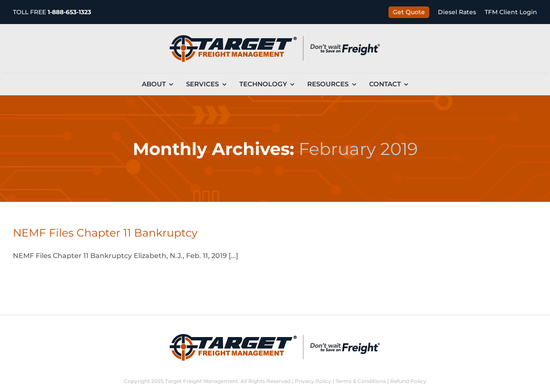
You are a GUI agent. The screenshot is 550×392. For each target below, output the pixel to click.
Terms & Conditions (361, 381)
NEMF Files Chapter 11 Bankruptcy (105, 233)
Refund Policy (408, 381)
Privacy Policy (313, 381)
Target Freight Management (202, 381)
